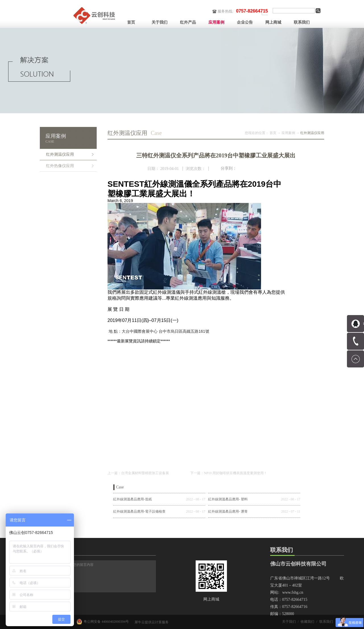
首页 (131, 22)
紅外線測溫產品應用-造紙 (133, 499)
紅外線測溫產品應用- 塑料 (228, 499)
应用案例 (288, 133)
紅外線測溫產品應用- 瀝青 (228, 511)
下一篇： (229, 473)
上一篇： (138, 473)
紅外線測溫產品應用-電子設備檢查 (139, 511)
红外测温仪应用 (312, 133)
